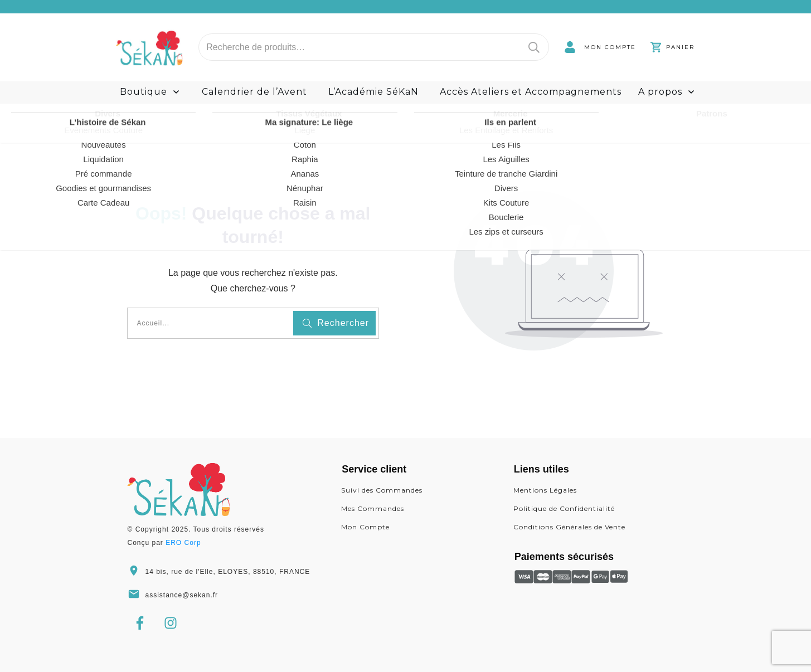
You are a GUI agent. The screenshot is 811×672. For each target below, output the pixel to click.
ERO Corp (183, 543)
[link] (600, 47)
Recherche (534, 47)
